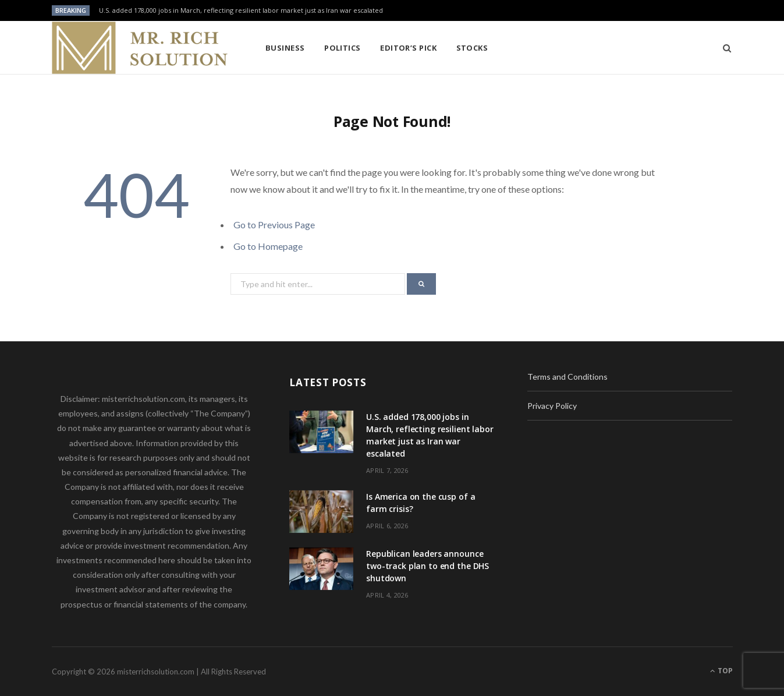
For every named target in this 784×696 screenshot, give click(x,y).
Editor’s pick (408, 48)
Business (285, 48)
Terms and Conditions (567, 377)
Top (721, 671)
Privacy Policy (552, 406)
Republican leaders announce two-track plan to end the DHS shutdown (428, 566)
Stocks (472, 48)
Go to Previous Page (274, 225)
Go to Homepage (268, 246)
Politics (343, 48)
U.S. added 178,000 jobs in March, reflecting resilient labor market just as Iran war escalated (241, 10)
